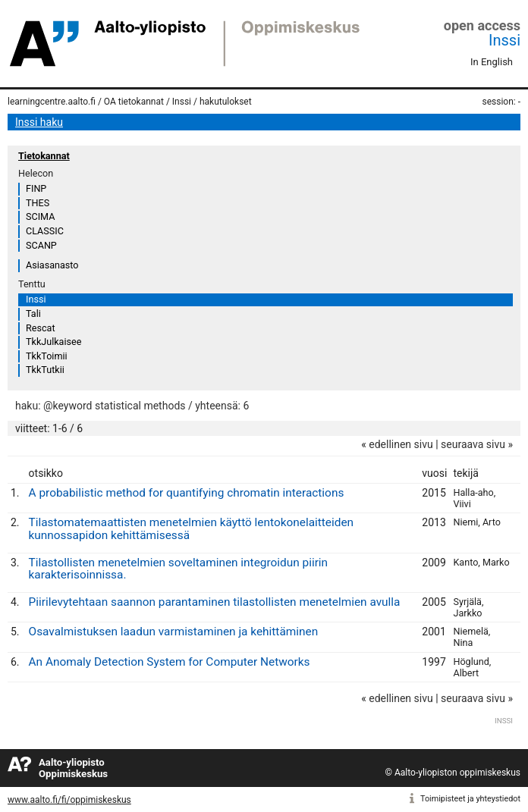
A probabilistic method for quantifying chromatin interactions (187, 493)
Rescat (41, 328)
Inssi (504, 40)
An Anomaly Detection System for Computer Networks (170, 662)
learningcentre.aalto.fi (52, 102)
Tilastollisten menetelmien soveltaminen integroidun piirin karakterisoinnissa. (179, 569)
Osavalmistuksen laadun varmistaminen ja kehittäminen (174, 632)
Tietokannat (44, 156)
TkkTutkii (45, 370)
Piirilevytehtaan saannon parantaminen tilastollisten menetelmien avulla (215, 602)
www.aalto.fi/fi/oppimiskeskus (69, 800)
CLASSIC (45, 231)
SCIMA (40, 216)
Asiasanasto (52, 265)
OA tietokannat (134, 102)
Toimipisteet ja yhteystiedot (470, 799)
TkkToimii (47, 356)
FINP (36, 188)
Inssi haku (39, 122)
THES (38, 203)
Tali (33, 314)
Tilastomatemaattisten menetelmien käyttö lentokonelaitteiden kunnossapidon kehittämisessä (192, 529)
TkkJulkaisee (53, 342)
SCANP (41, 245)
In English (492, 62)
